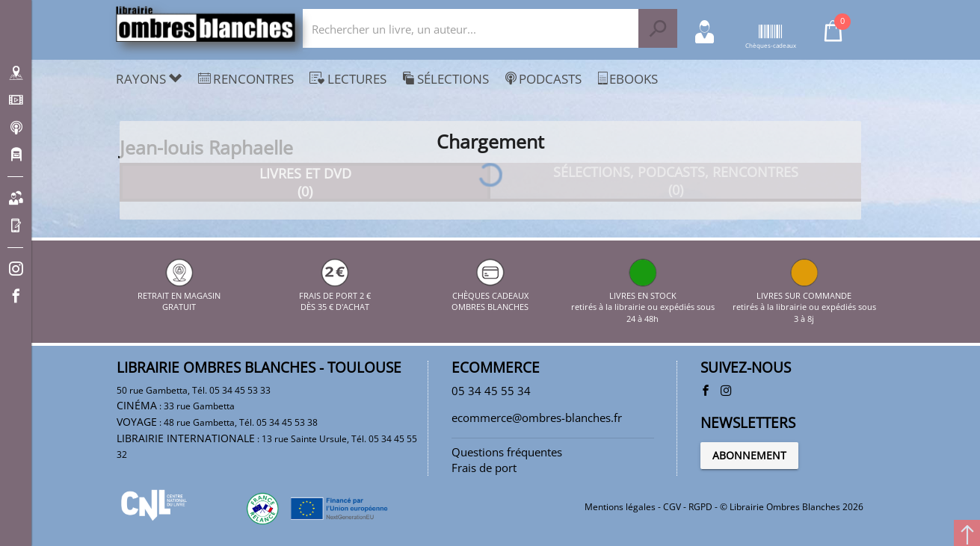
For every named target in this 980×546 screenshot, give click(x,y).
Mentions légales (620, 507)
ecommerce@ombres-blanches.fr (537, 418)
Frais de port (484, 468)
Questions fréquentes (507, 452)
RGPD (700, 507)
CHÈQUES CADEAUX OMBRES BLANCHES (490, 295)
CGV (672, 507)
